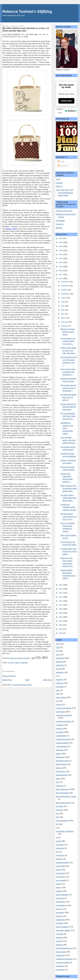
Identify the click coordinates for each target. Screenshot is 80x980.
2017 (61, 275)
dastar (58, 754)
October (64, 290)
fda (57, 813)
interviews (60, 848)
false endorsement (63, 803)
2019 (61, 267)
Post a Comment (9, 676)
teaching (59, 945)
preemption (60, 902)
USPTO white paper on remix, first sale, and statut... (68, 350)
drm (57, 782)
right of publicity (62, 927)
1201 (58, 644)
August (64, 298)
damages (60, 750)
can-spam (60, 687)
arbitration (60, 665)
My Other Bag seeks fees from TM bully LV (69, 397)
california (59, 683)
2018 (61, 271)
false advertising (62, 789)
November (65, 286)
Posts (61, 161)
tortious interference (64, 948)
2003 (61, 633)
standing (59, 937)
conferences (61, 712)
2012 (61, 597)
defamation (60, 757)
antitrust (59, 662)
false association (62, 793)
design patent (61, 764)
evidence (59, 786)
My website (60, 221)
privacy (59, 909)
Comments (63, 166)
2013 (61, 593)
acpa (58, 655)
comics (59, 705)
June (63, 306)
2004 (61, 629)
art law (59, 669)
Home (27, 680)
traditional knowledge (64, 959)
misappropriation (62, 862)
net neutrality (61, 880)
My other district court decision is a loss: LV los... (69, 517)
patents (59, 891)
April (63, 314)
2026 (61, 238)
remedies (60, 923)
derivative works (62, 761)
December (65, 282)
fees (58, 817)
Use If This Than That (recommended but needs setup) (64, 193)
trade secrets (61, 952)
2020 (61, 262)
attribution (60, 672)
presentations (61, 905)
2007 (61, 617)
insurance (60, 845)
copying (59, 729)
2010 (61, 605)
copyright (11, 663)
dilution (18, 663)
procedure (60, 912)
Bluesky (59, 228)
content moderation (64, 721)
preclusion (60, 898)
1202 (58, 647)
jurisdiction (60, 855)
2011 (61, 601)
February (65, 322)
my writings (60, 877)
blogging (59, 680)
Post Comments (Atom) (23, 685)
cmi (57, 701)
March (64, 318)
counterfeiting (61, 736)
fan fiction (60, 806)
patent (58, 887)
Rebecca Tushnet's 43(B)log (27, 11)
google (59, 841)
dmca (58, 779)
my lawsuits (61, 873)
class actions (61, 697)
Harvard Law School (64, 211)
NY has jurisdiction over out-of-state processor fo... (68, 416)
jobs (58, 852)
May (63, 310)
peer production (62, 895)
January (64, 326)
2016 (61, 279)
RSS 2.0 (59, 186)
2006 (61, 621)
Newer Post (7, 680)
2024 (61, 246)
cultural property (62, 743)
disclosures (60, 771)
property (59, 916)
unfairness (60, 966)
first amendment (62, 821)
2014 (61, 589)
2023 (61, 250)
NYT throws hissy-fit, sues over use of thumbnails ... (69, 388)
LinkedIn (59, 183)
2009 (61, 609)
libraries (59, 859)
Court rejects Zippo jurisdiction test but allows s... (68, 372)
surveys (59, 941)
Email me (60, 224)
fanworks (59, 810)
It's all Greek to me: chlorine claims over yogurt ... (68, 341)
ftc (57, 824)
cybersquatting (62, 746)
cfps (58, 694)
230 (57, 651)
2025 (61, 242)
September (65, 294)
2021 (61, 258)
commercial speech (64, 708)
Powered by (67, 111)
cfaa (58, 690)
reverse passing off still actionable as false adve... (68, 407)
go (57, 837)
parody (59, 884)
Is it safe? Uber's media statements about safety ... (69, 498)
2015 (61, 585)
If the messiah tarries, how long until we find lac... (68, 440)
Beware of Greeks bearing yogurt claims (68, 332)
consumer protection (64, 715)
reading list (60, 920)
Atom (58, 179)
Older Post (47, 680)
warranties (60, 970)
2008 (61, 613)
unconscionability (63, 962)
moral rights (61, 866)
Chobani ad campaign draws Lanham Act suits (68, 507)
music (58, 870)
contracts (60, 725)
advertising (60, 658)
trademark (24, 663)
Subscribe (66, 101)
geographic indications (65, 831)
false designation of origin (66, 796)
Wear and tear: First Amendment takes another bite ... (69, 488)
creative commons (63, 739)
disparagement (62, 775)
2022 (61, 254)
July (63, 302)
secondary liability (63, 930)
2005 (61, 625)
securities (60, 934)
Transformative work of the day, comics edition (69, 551)
